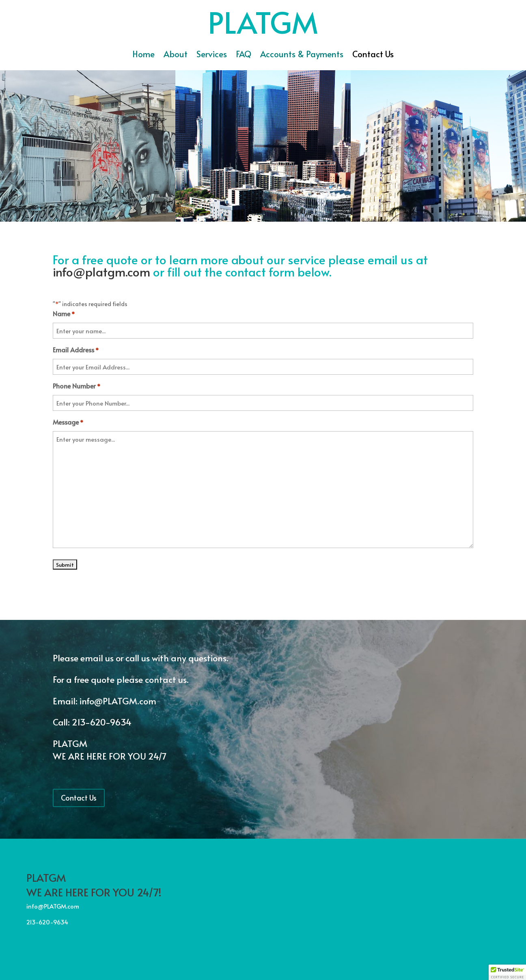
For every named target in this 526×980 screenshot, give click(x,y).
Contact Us (373, 55)
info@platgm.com (101, 271)
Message (68, 423)
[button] (507, 972)
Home (143, 55)
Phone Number (77, 386)
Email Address (76, 350)
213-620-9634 (102, 722)
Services (212, 55)
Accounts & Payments (302, 55)
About (176, 55)
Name (64, 314)
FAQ (244, 55)
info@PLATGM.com (119, 701)
